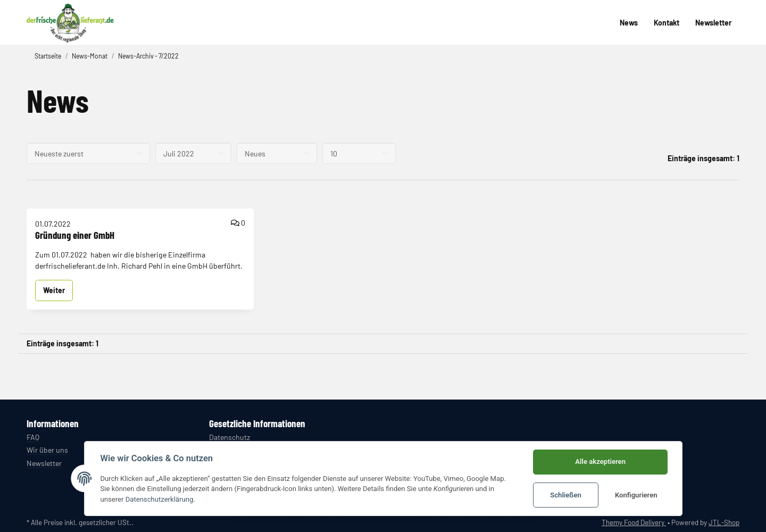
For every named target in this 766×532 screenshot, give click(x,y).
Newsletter (713, 23)
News (629, 23)
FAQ (33, 437)
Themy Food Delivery (634, 522)
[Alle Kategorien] (277, 153)
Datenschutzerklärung (160, 499)
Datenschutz (230, 437)
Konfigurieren (636, 495)
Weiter (54, 290)
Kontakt (667, 23)
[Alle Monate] (193, 153)
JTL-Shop (724, 522)
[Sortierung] (88, 153)
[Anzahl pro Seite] (359, 153)
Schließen (566, 495)
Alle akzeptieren (600, 462)
